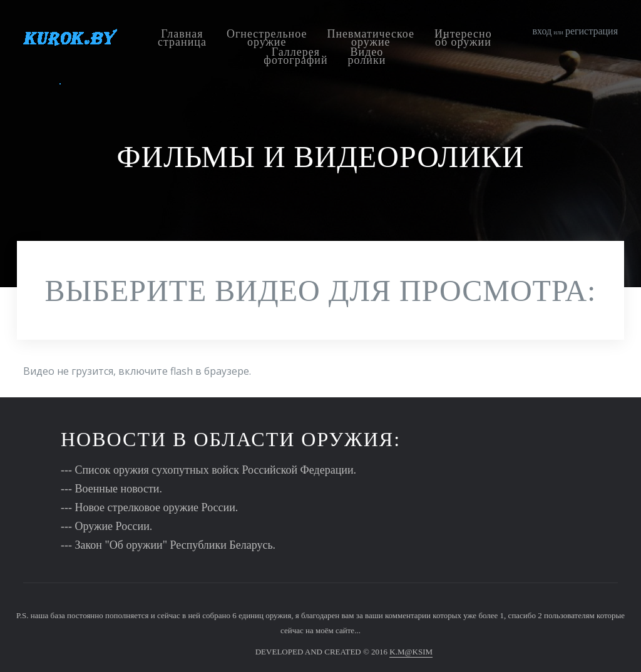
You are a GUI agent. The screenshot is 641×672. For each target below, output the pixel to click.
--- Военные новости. (111, 489)
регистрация (592, 31)
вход (542, 31)
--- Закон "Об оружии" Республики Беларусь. (168, 545)
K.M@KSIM (411, 652)
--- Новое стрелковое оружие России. (149, 507)
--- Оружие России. (106, 526)
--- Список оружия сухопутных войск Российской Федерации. (208, 470)
